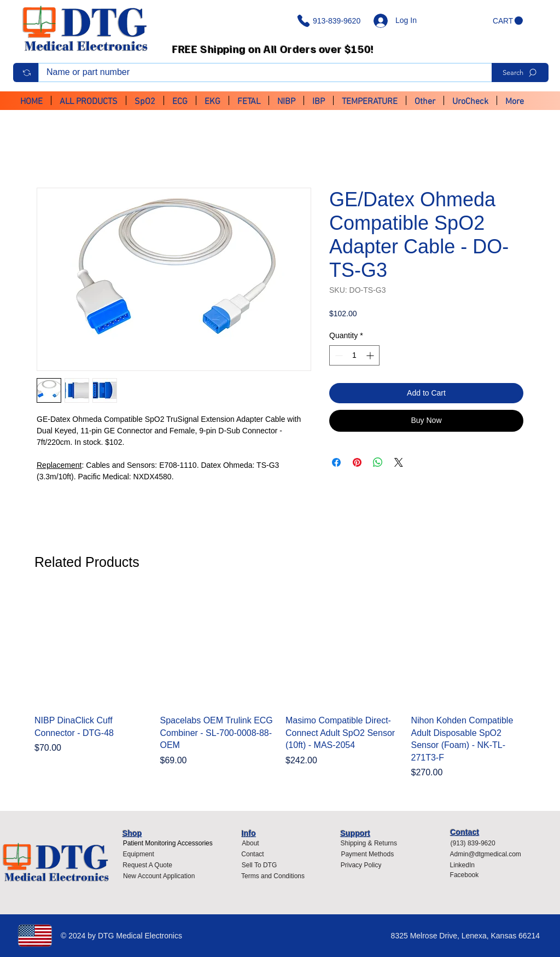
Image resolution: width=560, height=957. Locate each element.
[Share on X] (399, 462)
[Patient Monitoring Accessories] (168, 843)
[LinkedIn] (467, 865)
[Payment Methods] (367, 854)
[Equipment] (138, 854)
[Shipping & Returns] (369, 843)
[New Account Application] (159, 876)
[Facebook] (467, 875)
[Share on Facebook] (336, 462)
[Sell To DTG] (259, 865)
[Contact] (253, 854)
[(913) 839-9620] (477, 843)
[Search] (520, 72)
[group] (280, 685)
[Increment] (371, 355)
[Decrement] (338, 355)
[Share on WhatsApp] (378, 462)
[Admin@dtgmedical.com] (489, 854)
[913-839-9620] (331, 21)
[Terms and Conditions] (276, 876)
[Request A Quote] (147, 865)
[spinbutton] (354, 355)
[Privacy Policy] (364, 865)
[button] (508, 21)
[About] (250, 843)
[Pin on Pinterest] (357, 462)
